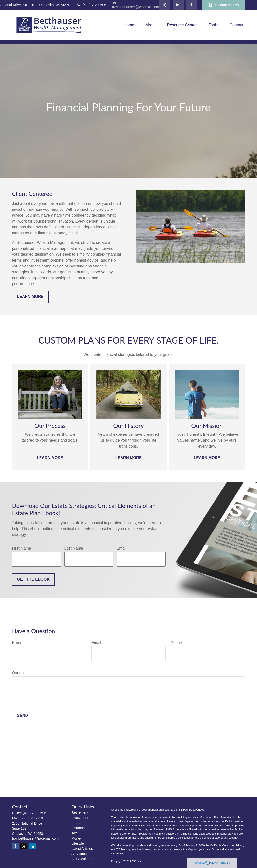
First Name (22, 548)
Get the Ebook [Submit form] (33, 579)
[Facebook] (192, 5)
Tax (74, 833)
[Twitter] (165, 5)
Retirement (80, 812)
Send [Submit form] (23, 716)
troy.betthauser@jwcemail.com (136, 5)
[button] (129, 25)
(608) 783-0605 (91, 5)
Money (77, 838)
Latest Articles (82, 849)
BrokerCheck (196, 810)
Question (20, 673)
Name (17, 643)
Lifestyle (78, 843)
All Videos (79, 854)
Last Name (74, 548)
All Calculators (82, 859)
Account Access (224, 5)
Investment (80, 818)
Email (122, 548)
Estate (76, 823)
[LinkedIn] (178, 5)
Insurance (79, 828)
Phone (176, 643)
